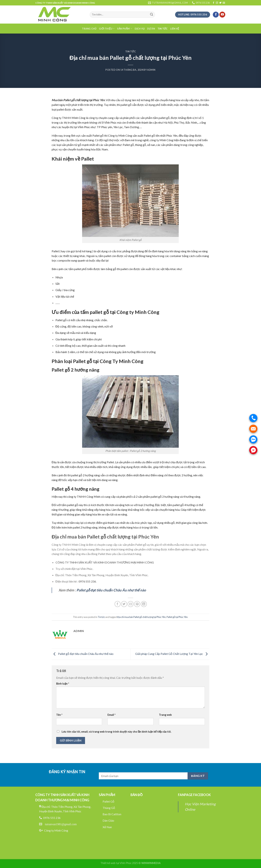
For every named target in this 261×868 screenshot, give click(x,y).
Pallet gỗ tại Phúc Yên (177, 617)
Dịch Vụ (140, 29)
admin (151, 70)
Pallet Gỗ (108, 801)
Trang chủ (89, 29)
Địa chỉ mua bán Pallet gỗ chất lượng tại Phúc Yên (141, 617)
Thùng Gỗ (109, 808)
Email (111, 715)
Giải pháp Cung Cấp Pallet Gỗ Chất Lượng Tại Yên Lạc (172, 654)
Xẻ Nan (107, 827)
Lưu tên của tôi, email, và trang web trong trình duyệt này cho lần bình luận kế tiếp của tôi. (116, 732)
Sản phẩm (125, 29)
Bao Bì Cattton (112, 814)
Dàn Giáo (108, 820)
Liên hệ (175, 29)
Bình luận (63, 684)
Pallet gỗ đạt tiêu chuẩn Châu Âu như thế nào (83, 654)
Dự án (151, 29)
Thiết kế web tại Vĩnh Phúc (116, 863)
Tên (59, 715)
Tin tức (163, 29)
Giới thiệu (107, 29)
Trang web (165, 715)
